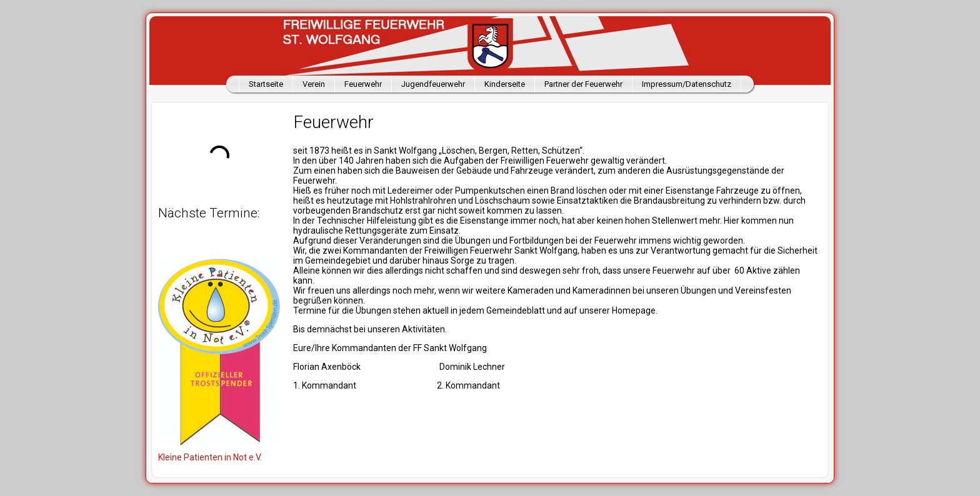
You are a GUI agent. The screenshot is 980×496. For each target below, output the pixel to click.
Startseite (266, 84)
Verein (314, 84)
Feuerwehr (363, 84)
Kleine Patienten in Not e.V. (210, 457)
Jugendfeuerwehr (433, 84)
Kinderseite (505, 84)
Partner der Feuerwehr (583, 84)
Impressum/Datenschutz (687, 84)
